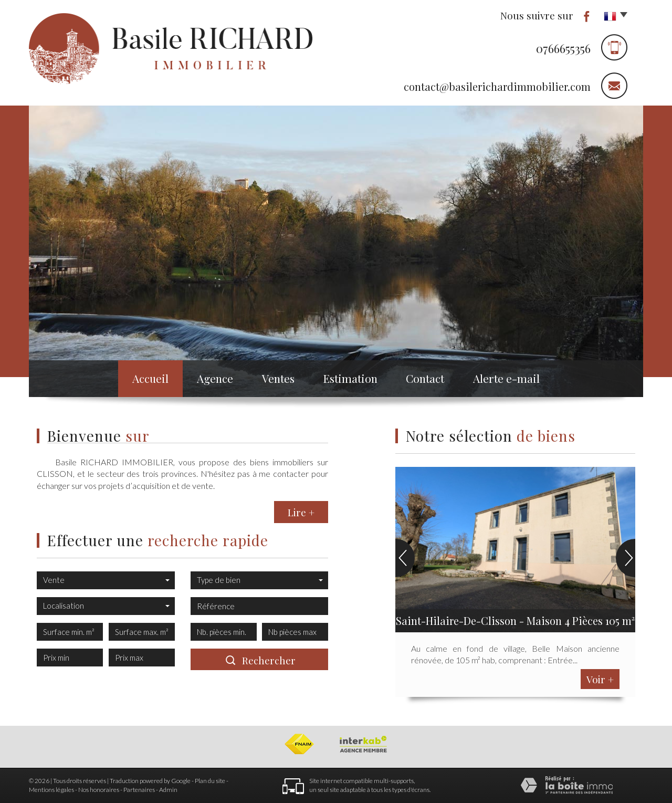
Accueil (150, 378)
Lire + (301, 512)
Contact (425, 378)
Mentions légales (51, 790)
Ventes (278, 378)
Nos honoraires (99, 790)
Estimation (350, 378)
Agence (215, 378)
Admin (168, 790)
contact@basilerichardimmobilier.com (497, 86)
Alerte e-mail (506, 378)
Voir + (600, 679)
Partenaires (139, 790)
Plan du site (210, 781)
